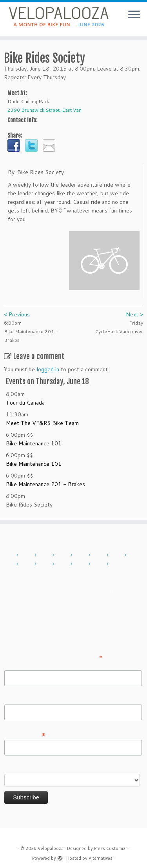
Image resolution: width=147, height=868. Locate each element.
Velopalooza (51, 848)
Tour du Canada (25, 403)
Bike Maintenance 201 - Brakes (45, 484)
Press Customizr (111, 848)
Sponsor (46, 591)
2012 (45, 555)
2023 (82, 564)
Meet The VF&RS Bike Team (42, 423)
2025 (118, 564)
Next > (134, 314)
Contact (88, 579)
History (120, 579)
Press (76, 591)
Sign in (104, 591)
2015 (100, 555)
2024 (100, 564)
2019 (45, 564)
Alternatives (101, 858)
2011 (27, 555)
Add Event (26, 579)
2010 (9, 555)
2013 (64, 555)
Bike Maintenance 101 (34, 443)
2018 (27, 564)
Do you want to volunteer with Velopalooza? (60, 768)
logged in (48, 369)
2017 (136, 555)
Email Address (25, 734)
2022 (64, 564)
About (58, 579)
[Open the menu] (134, 15)
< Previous (17, 314)
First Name (18, 665)
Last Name (18, 699)
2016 (118, 555)
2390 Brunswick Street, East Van (44, 110)
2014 (82, 555)
